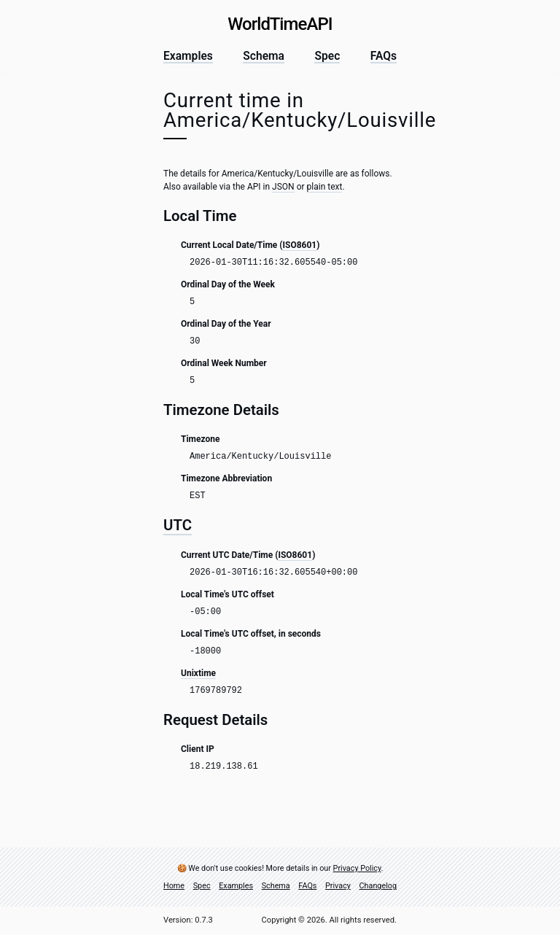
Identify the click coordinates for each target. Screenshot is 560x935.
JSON (283, 187)
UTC (178, 525)
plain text (325, 187)
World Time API (280, 24)
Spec (327, 57)
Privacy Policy (357, 868)
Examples (188, 57)
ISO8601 (299, 245)
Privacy (338, 886)
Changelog (378, 886)
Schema (264, 57)
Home (174, 886)
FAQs (384, 57)
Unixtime (198, 673)
